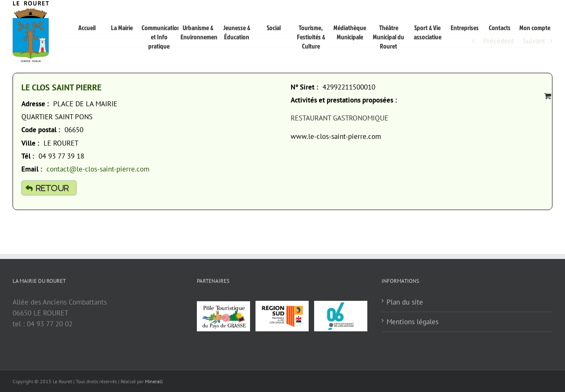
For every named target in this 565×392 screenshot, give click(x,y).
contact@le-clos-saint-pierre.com (98, 169)
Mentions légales (413, 322)
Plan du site (405, 302)
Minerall (154, 381)
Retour (53, 188)
